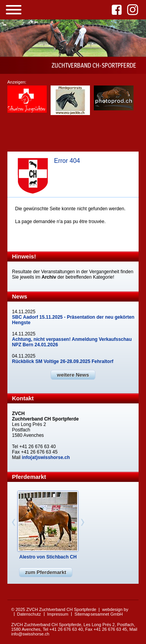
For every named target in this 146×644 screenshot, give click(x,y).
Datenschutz (29, 614)
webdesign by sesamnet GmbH (110, 612)
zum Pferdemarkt (46, 572)
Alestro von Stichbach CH (48, 557)
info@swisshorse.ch (30, 634)
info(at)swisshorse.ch (46, 457)
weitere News (73, 375)
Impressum (58, 614)
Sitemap (82, 614)
